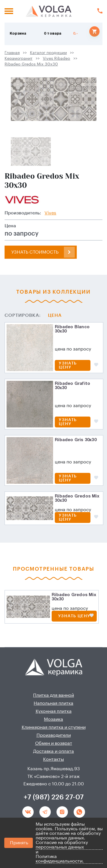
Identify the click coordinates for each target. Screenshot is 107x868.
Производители (54, 735)
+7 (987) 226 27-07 (54, 797)
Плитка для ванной (53, 695)
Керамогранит (19, 59)
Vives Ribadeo (56, 59)
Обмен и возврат (54, 743)
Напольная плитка (53, 703)
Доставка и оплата (53, 751)
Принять (19, 843)
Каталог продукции (48, 53)
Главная (12, 53)
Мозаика (53, 719)
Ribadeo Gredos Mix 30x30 (31, 64)
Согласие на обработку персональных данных (62, 845)
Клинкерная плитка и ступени (54, 727)
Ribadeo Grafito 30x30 (72, 386)
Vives (50, 213)
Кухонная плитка (54, 711)
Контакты (53, 759)
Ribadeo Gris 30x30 (76, 440)
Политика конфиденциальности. (60, 859)
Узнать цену (68, 365)
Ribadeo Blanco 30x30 (72, 329)
